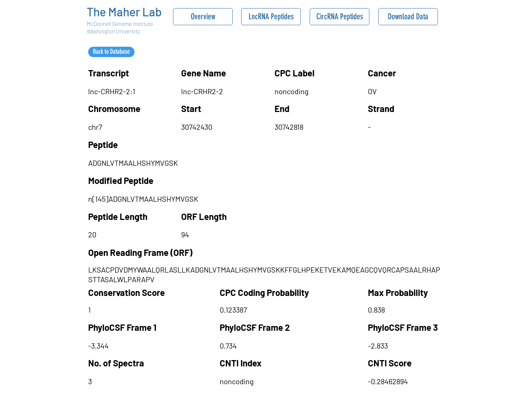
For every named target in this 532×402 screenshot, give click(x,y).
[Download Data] (408, 17)
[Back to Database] (111, 52)
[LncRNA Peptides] (271, 17)
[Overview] (203, 17)
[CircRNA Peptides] (340, 17)
